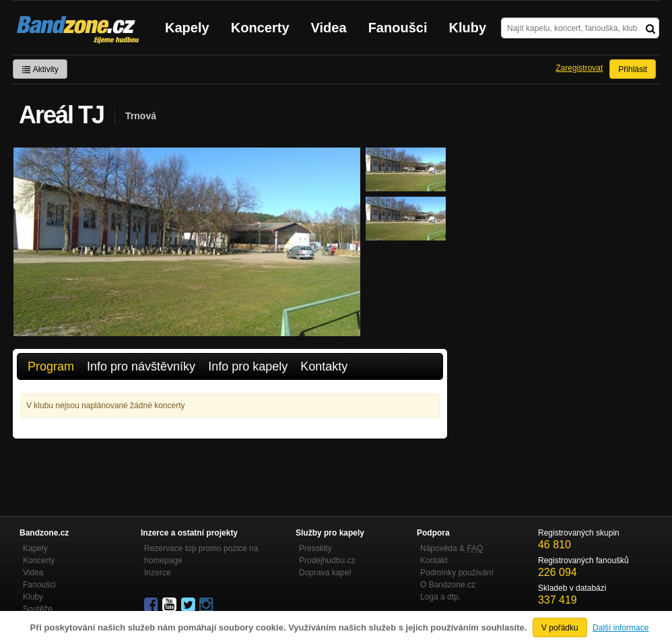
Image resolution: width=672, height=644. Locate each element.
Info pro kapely (248, 366)
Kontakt (434, 560)
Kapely (187, 28)
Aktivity (40, 69)
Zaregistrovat (579, 68)
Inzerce (157, 573)
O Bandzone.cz (448, 585)
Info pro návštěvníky (141, 366)
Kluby (468, 28)
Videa (329, 28)
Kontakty (324, 366)
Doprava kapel (325, 573)
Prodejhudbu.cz (327, 560)
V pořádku (560, 628)
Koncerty (260, 28)
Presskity (315, 548)
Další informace (620, 628)
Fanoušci (398, 28)
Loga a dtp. (440, 597)
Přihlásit (633, 69)
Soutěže (38, 609)
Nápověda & (451, 548)
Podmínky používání (457, 573)
